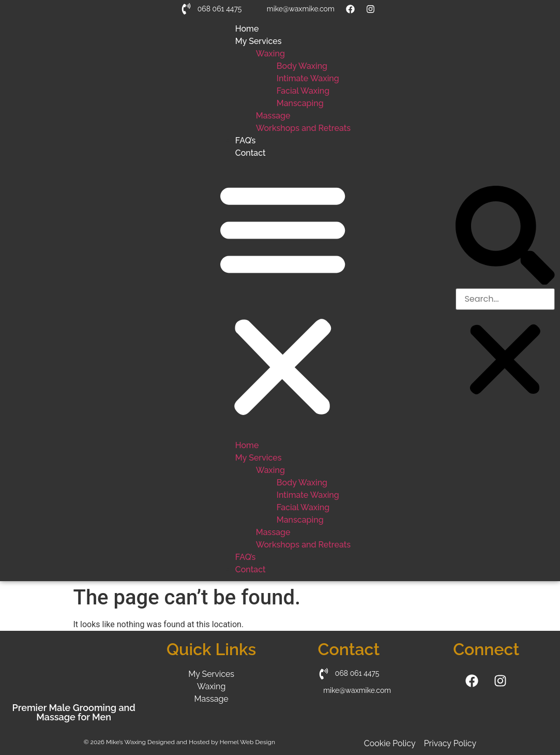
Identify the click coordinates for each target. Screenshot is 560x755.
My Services (259, 41)
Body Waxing (302, 66)
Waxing (270, 54)
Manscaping (300, 103)
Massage (273, 116)
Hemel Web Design (247, 742)
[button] (283, 299)
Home (247, 29)
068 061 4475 (220, 9)
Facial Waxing (303, 91)
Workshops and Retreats (303, 128)
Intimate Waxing (308, 78)
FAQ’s (245, 140)
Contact (251, 153)
